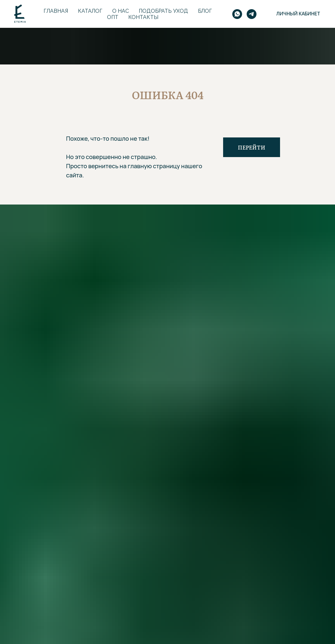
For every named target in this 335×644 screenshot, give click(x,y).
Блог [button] (205, 11)
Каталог (90, 11)
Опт (113, 17)
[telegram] (252, 14)
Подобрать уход (163, 11)
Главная (56, 11)
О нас (121, 11)
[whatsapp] (237, 14)
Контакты (143, 17)
